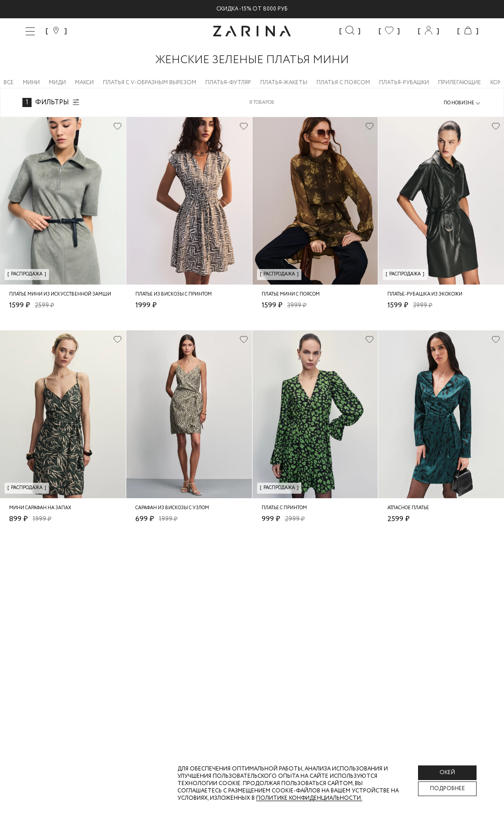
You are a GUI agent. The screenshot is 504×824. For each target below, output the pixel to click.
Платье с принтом (284, 508)
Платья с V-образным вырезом (150, 83)
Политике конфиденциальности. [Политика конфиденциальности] (309, 798)
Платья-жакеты (284, 83)
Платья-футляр (228, 83)
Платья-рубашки (404, 83)
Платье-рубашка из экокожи (425, 294)
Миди (57, 83)
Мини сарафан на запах (40, 508)
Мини (31, 83)
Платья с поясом (343, 83)
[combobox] (463, 103)
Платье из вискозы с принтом (174, 294)
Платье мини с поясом (291, 294)
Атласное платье (408, 508)
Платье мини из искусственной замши (60, 294)
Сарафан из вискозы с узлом (172, 508)
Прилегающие (460, 83)
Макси (84, 83)
